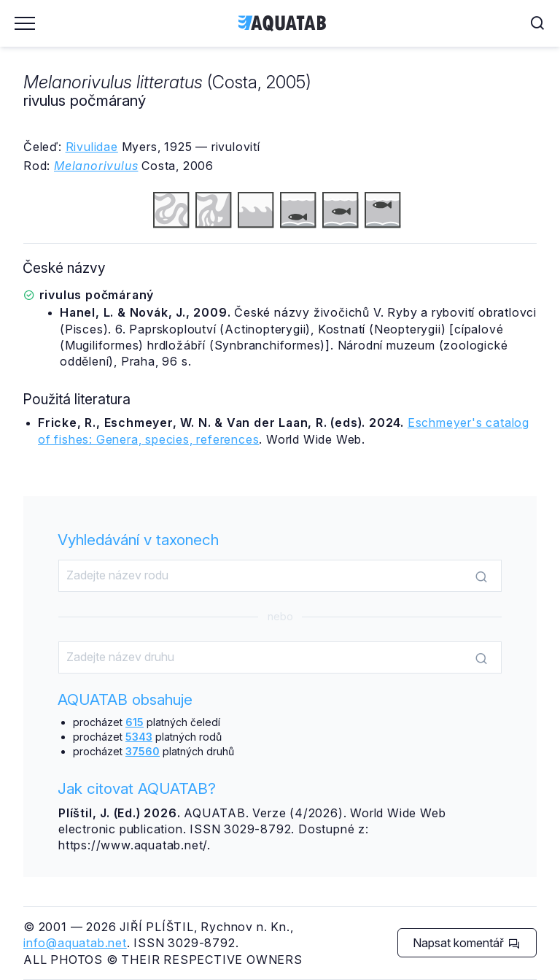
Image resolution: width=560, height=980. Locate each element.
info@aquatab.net (75, 943)
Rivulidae (92, 147)
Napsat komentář (466, 943)
